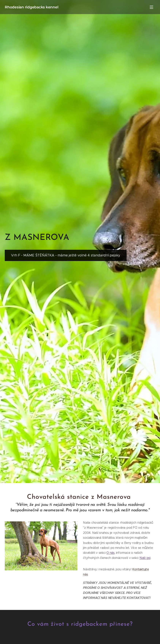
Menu (151, 7)
